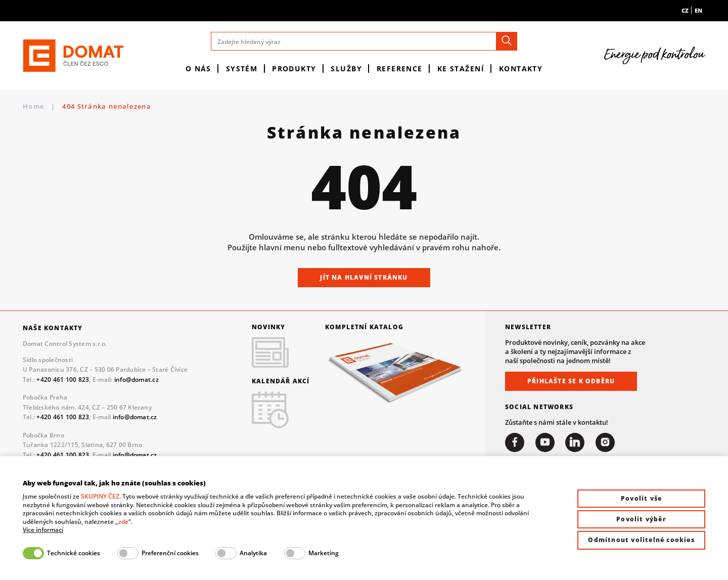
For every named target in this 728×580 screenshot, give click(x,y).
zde (123, 522)
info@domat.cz (136, 380)
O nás (198, 69)
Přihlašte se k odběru (571, 381)
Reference (400, 69)
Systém (242, 69)
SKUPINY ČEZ (100, 496)
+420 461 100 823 (63, 380)
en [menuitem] (698, 10)
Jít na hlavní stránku (364, 277)
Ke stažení (461, 69)
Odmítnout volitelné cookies (641, 540)
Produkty (294, 69)
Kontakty (521, 69)
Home (33, 106)
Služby (346, 69)
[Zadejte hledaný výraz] (364, 41)
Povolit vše (641, 498)
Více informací (43, 530)
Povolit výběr (641, 519)
